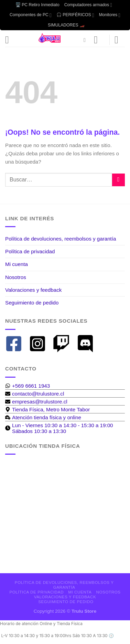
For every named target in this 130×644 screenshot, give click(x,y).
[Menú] (10, 40)
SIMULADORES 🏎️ (66, 25)
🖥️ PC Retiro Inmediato (37, 5)
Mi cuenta (17, 264)
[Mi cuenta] (99, 40)
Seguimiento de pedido (32, 303)
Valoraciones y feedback (33, 290)
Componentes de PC (31, 15)
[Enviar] (118, 180)
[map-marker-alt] (47, 409)
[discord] (88, 344)
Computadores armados (88, 5)
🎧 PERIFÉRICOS (75, 15)
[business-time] (43, 417)
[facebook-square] (16, 344)
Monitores (110, 15)
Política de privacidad (30, 251)
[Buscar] (86, 40)
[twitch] (64, 344)
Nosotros (16, 277)
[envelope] (35, 394)
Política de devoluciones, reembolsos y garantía (61, 239)
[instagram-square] (40, 344)
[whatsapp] (28, 386)
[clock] (65, 428)
